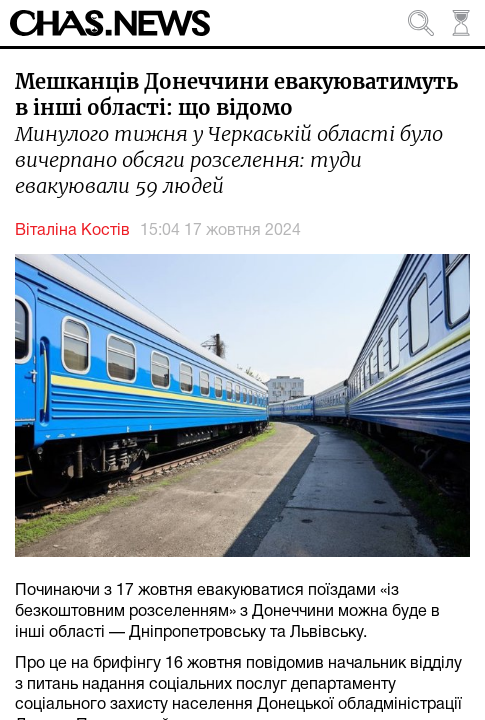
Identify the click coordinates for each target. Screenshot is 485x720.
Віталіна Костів (72, 231)
